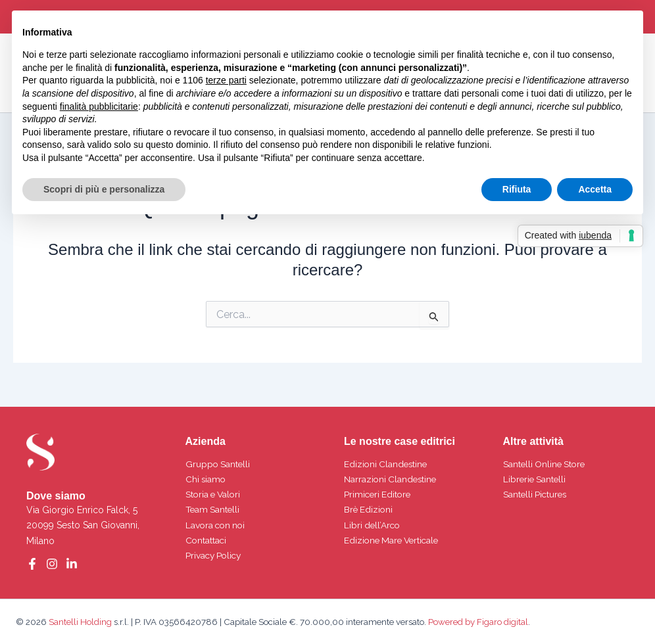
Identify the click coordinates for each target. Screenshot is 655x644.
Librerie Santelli (536, 479)
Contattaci (206, 540)
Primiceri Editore (379, 494)
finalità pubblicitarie (99, 106)
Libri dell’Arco (373, 525)
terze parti (226, 80)
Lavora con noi (217, 525)
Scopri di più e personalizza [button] (104, 189)
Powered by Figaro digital (477, 622)
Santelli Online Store (546, 464)
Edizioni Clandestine (387, 464)
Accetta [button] (595, 189)
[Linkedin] (72, 564)
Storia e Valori (215, 494)
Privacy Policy (215, 555)
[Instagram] (52, 564)
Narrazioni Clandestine (392, 479)
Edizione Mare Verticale (394, 540)
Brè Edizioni (369, 509)
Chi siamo (206, 479)
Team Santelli (213, 509)
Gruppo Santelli (219, 464)
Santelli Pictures (536, 494)
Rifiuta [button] (517, 189)
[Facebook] (32, 564)
